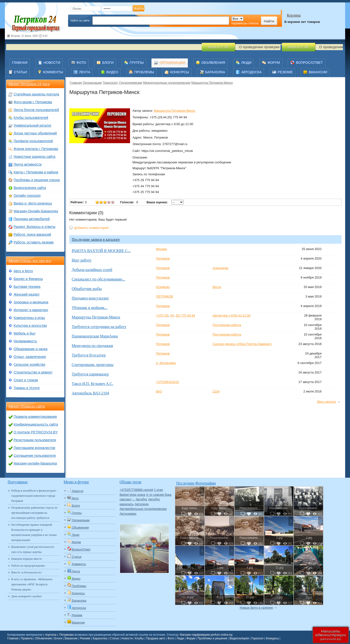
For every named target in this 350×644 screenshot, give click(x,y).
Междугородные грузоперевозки (167, 83)
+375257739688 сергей (136, 490)
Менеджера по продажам (92, 346)
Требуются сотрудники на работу (99, 327)
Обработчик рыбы (87, 289)
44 (172, 315)
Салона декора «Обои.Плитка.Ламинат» (242, 344)
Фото (171, 638)
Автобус (141, 499)
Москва (161, 249)
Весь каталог (327, 402)
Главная (76, 83)
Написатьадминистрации (331, 635)
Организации (92, 83)
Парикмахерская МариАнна (95, 336)
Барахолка (100, 638)
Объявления (43, 638)
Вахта (217, 287)
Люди (180, 638)
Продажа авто (156, 638)
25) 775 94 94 (185, 315)
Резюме (85, 638)
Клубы (140, 638)
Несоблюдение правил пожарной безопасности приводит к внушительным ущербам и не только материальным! (34, 532)
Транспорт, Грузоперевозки (122, 83)
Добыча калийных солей (92, 270)
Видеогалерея (239, 638)
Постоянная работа (227, 325)
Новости (127, 638)
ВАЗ (159, 391)
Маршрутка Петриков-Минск (212, 83)
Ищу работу (82, 260)
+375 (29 (162, 315)
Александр (220, 268)
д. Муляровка (166, 363)
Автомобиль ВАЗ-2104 (90, 393)
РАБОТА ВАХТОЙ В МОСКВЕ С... (101, 251)
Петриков (163, 258)
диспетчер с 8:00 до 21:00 (231, 315)
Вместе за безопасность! (26, 572)
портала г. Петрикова (59, 635)
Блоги (58, 638)
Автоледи (142, 504)
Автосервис (128, 514)
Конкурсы (272, 638)
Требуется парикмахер (90, 374)
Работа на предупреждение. (28, 566)
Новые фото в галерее (256, 608)
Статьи (114, 638)
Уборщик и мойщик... (90, 308)
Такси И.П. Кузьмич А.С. (92, 384)
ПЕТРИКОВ (165, 296)
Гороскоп (257, 638)
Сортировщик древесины (92, 365)
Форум (191, 638)
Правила (27, 638)
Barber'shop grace (132, 495)
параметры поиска (245, 23)
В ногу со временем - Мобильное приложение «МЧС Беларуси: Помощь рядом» (32, 584)
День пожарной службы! (26, 596)
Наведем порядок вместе (26, 559)
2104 (216, 391)
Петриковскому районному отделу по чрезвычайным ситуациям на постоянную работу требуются (34, 513)
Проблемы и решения (212, 638)
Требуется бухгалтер (89, 355)
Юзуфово (163, 287)
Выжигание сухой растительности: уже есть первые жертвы (33, 549)
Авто (134, 500)
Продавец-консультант (90, 298)
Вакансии (71, 638)
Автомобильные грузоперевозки (143, 509)
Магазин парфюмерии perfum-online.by (206, 635)
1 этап (158, 490)
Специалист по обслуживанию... (98, 279)
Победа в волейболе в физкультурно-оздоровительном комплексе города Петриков (34, 496)
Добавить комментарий (91, 228)
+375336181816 (167, 382)
